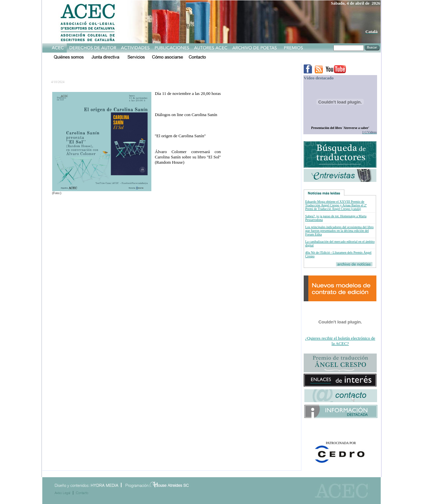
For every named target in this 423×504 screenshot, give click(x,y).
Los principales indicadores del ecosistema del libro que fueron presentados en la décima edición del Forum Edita (339, 231)
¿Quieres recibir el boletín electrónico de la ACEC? (340, 341)
